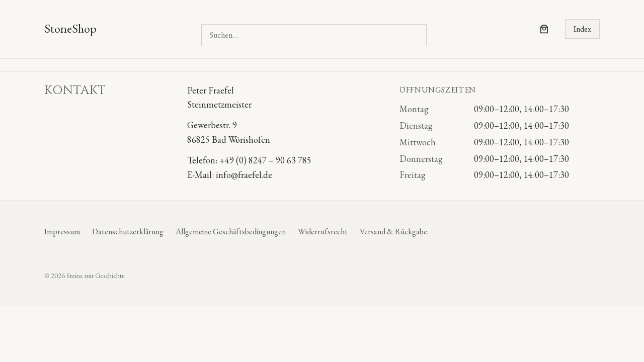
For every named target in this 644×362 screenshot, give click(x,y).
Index (582, 29)
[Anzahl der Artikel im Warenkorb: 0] (544, 29)
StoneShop (70, 28)
